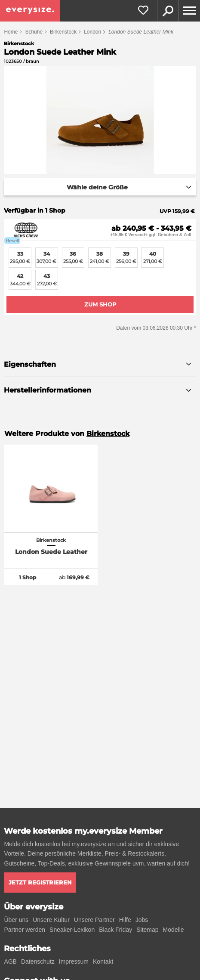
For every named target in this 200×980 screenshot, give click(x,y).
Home (11, 32)
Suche (168, 11)
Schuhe (34, 32)
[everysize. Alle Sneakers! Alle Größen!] (30, 11)
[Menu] (189, 11)
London (92, 32)
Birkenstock (63, 32)
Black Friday (115, 930)
